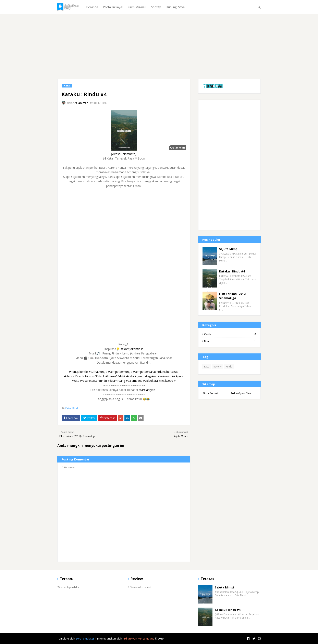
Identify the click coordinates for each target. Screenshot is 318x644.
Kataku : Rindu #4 (232, 271)
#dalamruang (116, 381)
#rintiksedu (166, 381)
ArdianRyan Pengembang (138, 639)
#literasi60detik (115, 376)
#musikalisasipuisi (163, 376)
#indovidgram (135, 376)
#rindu (103, 381)
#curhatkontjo (98, 372)
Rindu (76, 408)
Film (230, 341)
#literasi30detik (95, 376)
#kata (76, 381)
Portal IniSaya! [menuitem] (113, 7)
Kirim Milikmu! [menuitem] (137, 7)
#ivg (148, 376)
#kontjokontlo (78, 372)
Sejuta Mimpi (229, 249)
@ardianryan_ (148, 390)
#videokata (150, 381)
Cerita (230, 334)
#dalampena (134, 381)
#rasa (84, 381)
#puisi (180, 376)
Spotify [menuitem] (156, 7)
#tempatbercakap (145, 372)
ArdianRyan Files (241, 393)
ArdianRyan (80, 103)
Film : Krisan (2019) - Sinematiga (234, 296)
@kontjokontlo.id (132, 349)
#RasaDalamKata (124, 154)
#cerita (93, 381)
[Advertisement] (159, 51)
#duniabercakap (168, 372)
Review (217, 367)
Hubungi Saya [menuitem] (175, 7)
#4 (104, 158)
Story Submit (210, 393)
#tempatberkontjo (120, 372)
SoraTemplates (85, 639)
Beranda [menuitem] (92, 7)
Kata (68, 408)
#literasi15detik (74, 376)
